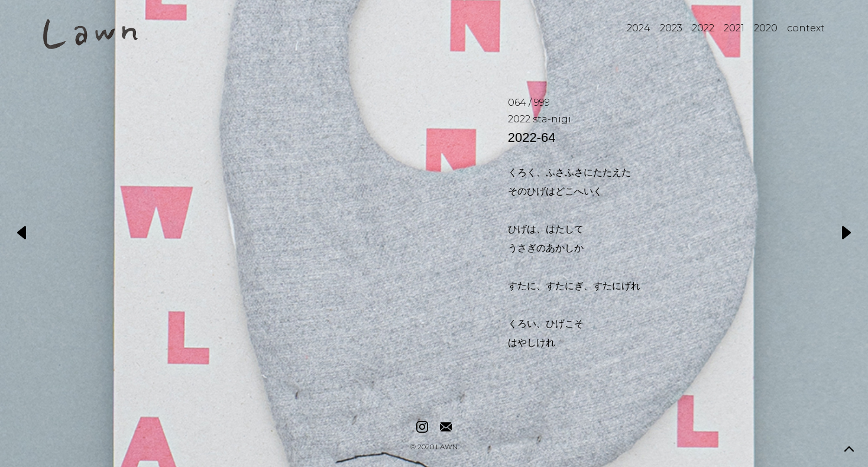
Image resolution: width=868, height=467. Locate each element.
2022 (703, 28)
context (806, 28)
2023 (671, 28)
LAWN (447, 447)
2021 (734, 28)
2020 (766, 28)
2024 (639, 28)
